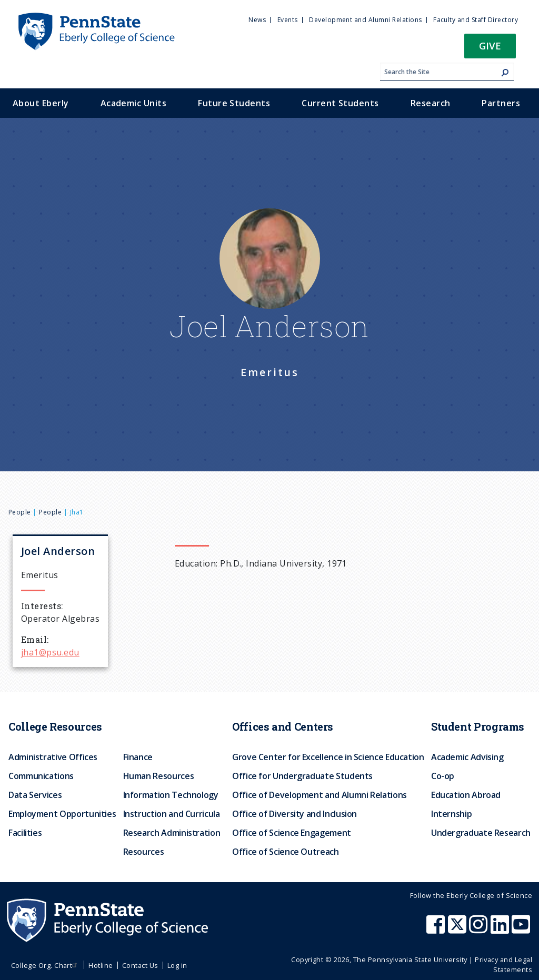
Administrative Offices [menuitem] (53, 757)
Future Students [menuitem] (234, 103)
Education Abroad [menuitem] (466, 795)
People (20, 512)
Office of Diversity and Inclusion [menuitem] (295, 814)
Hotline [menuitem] (101, 965)
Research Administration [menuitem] (172, 833)
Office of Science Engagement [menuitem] (292, 833)
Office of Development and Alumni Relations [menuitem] (320, 795)
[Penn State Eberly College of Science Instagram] (480, 930)
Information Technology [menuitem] (171, 795)
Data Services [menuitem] (35, 795)
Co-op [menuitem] (443, 776)
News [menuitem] (257, 20)
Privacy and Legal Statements (503, 964)
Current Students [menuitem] (340, 103)
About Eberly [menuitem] (41, 103)
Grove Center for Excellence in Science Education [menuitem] (328, 757)
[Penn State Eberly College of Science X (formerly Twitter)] (458, 930)
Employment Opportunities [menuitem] (62, 814)
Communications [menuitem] (41, 776)
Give (490, 46)
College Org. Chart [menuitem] (46, 965)
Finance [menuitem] (138, 757)
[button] (490, 49)
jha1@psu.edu (50, 652)
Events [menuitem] (288, 20)
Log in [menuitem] (177, 965)
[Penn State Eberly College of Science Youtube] (522, 930)
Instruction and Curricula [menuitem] (172, 814)
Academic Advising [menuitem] (467, 757)
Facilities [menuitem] (25, 833)
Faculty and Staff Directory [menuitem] (476, 20)
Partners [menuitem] (501, 103)
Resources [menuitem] (144, 852)
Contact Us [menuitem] (140, 965)
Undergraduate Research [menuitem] (481, 833)
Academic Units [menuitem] (134, 103)
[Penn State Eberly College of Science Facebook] (437, 930)
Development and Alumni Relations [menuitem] (365, 20)
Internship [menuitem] (451, 814)
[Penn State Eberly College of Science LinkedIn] (501, 930)
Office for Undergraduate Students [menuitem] (302, 776)
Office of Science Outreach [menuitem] (286, 852)
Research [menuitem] (431, 103)
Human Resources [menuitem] (159, 776)
